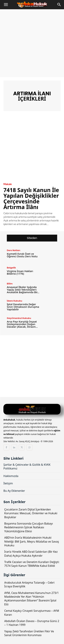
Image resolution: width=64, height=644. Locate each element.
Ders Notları (14, 250)
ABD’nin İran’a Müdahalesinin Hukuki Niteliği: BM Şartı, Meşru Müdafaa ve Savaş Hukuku (32, 541)
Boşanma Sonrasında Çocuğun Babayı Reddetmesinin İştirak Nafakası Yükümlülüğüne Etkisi (29, 527)
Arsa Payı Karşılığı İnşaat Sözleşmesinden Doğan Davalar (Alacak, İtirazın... (22, 324)
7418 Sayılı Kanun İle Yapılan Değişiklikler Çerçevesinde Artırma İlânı (31, 198)
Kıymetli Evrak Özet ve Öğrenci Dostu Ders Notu (22, 255)
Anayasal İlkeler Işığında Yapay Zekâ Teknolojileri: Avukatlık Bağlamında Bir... (23, 290)
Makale (8, 184)
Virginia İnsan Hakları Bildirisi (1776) (20, 272)
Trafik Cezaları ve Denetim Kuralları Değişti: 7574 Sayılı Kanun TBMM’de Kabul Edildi (32, 564)
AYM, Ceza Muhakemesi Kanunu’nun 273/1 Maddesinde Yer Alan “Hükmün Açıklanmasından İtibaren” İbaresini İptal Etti (31, 599)
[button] (6, 5)
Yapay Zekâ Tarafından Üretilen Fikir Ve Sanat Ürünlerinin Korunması (29, 633)
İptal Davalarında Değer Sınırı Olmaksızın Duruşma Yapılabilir (23, 307)
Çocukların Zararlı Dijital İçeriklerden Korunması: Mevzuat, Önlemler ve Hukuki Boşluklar (31, 513)
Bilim (10, 284)
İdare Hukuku (15, 301)
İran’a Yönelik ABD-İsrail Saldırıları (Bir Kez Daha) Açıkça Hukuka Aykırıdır (31, 554)
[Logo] (32, 410)
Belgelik (11, 268)
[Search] (59, 5)
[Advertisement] (32, 43)
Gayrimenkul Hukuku (19, 318)
